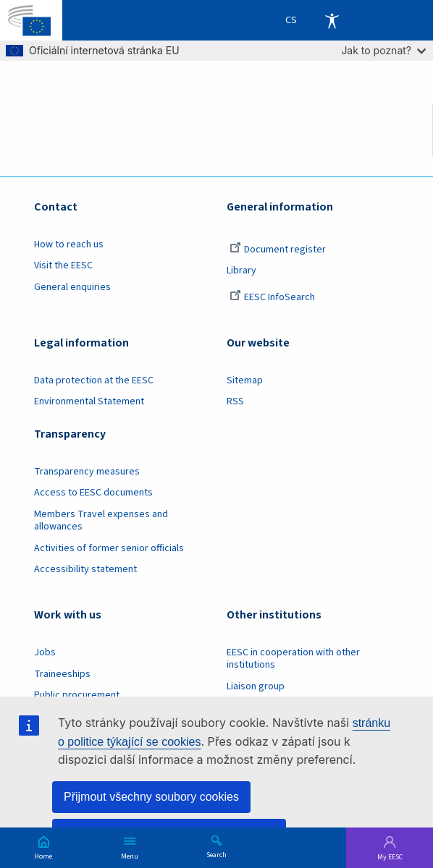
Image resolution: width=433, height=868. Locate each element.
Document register (278, 250)
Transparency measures (87, 472)
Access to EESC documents (93, 493)
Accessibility (332, 20)
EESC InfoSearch (272, 297)
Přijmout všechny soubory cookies (151, 797)
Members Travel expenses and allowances (101, 520)
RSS (235, 401)
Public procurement (77, 695)
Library (241, 271)
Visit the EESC (63, 265)
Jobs (45, 652)
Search (216, 854)
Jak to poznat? (383, 50)
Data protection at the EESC (94, 380)
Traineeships (62, 674)
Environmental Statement (89, 401)
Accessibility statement (85, 569)
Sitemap (245, 380)
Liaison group (256, 686)
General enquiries (72, 287)
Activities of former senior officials (109, 548)
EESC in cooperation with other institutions (293, 659)
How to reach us (69, 244)
